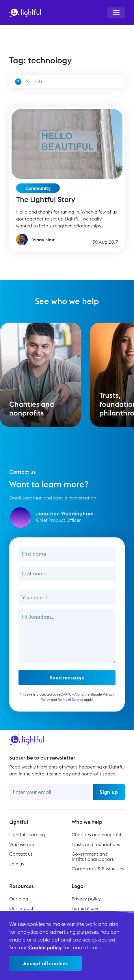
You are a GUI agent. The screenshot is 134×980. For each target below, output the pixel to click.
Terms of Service (70, 703)
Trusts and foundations (96, 844)
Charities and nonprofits (98, 834)
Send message (67, 681)
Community (38, 188)
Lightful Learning (27, 834)
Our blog (19, 899)
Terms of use (85, 908)
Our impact (21, 908)
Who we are (22, 844)
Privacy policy (86, 899)
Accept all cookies (45, 963)
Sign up (109, 792)
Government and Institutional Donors (93, 856)
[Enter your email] (51, 792)
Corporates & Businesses (98, 869)
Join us (17, 864)
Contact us (21, 854)
